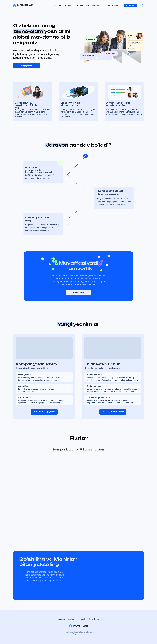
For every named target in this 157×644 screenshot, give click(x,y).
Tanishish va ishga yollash (44, 412)
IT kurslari (79, 5)
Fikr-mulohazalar (92, 5)
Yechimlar (68, 5)
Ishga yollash (131, 5)
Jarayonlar (57, 5)
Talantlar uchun (113, 5)
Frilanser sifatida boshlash (113, 412)
